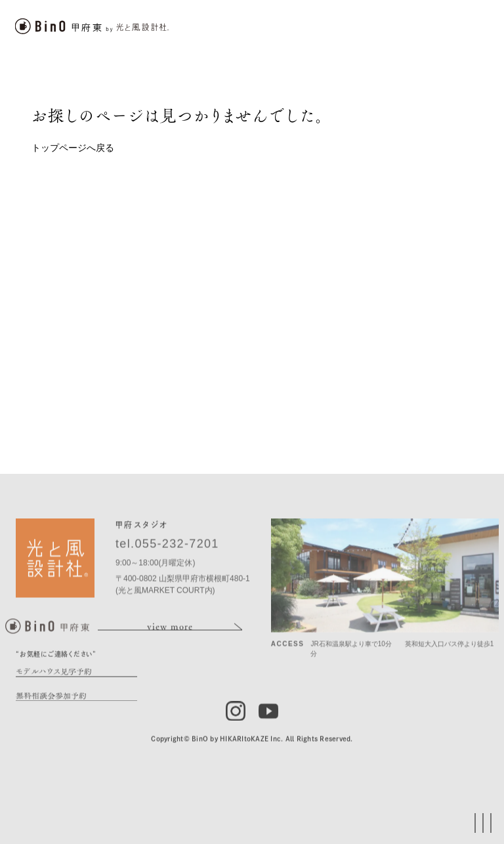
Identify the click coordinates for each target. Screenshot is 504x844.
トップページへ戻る (73, 148)
